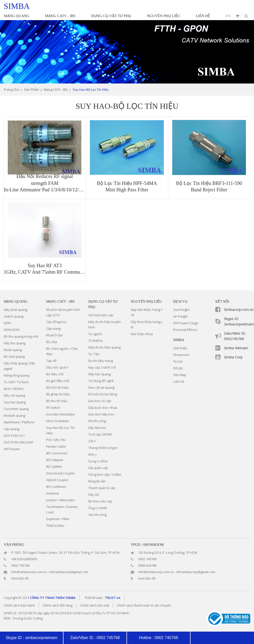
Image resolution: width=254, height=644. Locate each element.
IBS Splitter (54, 467)
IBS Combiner (56, 487)
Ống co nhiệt (98, 508)
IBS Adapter (55, 460)
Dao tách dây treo (101, 414)
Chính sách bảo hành (19, 605)
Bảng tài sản (97, 481)
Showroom (181, 355)
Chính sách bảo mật (95, 605)
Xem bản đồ (20, 578)
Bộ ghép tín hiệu (58, 394)
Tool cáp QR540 (100, 434)
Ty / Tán (94, 354)
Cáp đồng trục (56, 322)
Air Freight (180, 316)
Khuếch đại (54, 335)
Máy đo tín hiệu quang (104, 347)
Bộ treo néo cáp (100, 501)
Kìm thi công (97, 421)
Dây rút (94, 495)
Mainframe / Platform (19, 422)
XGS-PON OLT (14, 436)
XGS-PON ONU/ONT (19, 442)
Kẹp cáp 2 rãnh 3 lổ (102, 367)
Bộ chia (52, 342)
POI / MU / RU (56, 440)
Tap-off (51, 361)
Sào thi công (97, 515)
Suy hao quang (15, 402)
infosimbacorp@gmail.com (69, 572)
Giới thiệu (180, 348)
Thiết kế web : (94, 598)
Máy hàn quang (99, 374)
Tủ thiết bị (95, 341)
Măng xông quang (16, 375)
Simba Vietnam (236, 348)
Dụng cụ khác (98, 461)
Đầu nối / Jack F (57, 367)
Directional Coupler (61, 473)
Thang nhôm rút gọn (103, 448)
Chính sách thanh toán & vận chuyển (144, 605)
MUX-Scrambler (58, 421)
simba (17, 6)
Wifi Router (12, 449)
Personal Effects (185, 330)
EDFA (7, 323)
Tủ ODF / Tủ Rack (16, 382)
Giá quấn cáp (98, 468)
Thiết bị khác (55, 526)
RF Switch (53, 408)
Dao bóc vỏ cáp (100, 401)
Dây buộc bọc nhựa (103, 408)
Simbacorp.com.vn (239, 309)
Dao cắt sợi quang (101, 387)
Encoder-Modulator (61, 414)
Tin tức (178, 361)
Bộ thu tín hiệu (57, 401)
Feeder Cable (56, 446)
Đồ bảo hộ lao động (103, 394)
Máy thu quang (15, 343)
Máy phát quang (15, 310)
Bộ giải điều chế (58, 381)
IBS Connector (57, 453)
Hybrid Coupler (57, 480)
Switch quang (14, 316)
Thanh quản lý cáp (102, 488)
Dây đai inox (97, 428)
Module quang (14, 415)
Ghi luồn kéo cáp (101, 315)
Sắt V (92, 441)
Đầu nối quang (14, 395)
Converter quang (16, 409)
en (228, 16)
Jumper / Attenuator (61, 500)
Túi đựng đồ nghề (101, 381)
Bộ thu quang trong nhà (21, 336)
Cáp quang (12, 429)
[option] (127, 52)
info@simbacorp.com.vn (29, 572)
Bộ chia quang (14, 356)
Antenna (52, 493)
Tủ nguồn (95, 334)
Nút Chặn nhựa (142, 334)
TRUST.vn (113, 598)
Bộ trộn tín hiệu (57, 387)
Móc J (92, 454)
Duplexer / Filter (58, 519)
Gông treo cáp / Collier (105, 474)
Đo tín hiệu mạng (101, 361)
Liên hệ (179, 381)
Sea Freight (181, 310)
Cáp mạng (53, 328)
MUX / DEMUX (14, 389)
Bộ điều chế (55, 374)
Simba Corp (233, 357)
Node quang (13, 350)
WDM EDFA (12, 330)
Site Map (180, 375)
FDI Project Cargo (186, 323)
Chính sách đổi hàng (58, 605)
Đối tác (178, 368)
